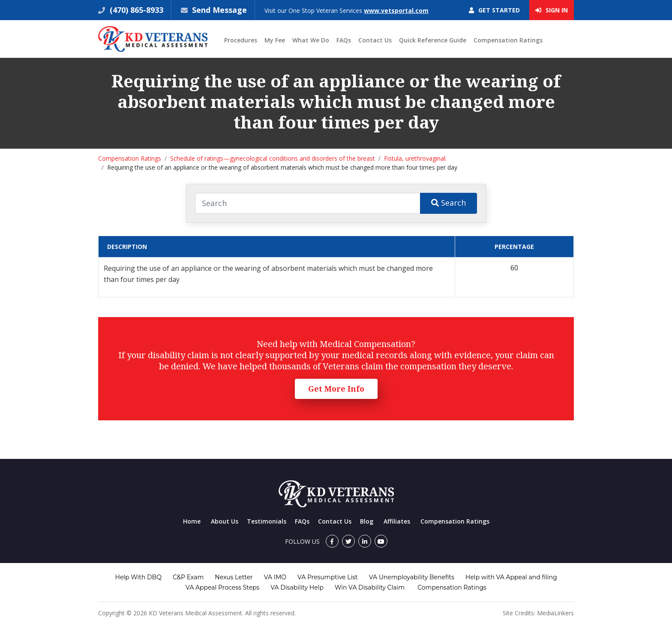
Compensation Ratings (508, 40)
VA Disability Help (297, 587)
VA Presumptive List (328, 577)
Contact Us (375, 40)
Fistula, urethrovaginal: (415, 158)
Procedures (241, 40)
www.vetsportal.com (396, 10)
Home (192, 521)
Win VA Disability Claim (370, 587)
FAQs (344, 40)
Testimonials (267, 521)
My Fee (275, 40)
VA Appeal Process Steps (222, 587)
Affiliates (397, 521)
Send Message (219, 10)
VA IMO (275, 577)
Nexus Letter (234, 577)
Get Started (494, 10)
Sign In (552, 10)
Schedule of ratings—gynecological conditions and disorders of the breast (273, 158)
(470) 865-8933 (135, 10)
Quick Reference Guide (433, 40)
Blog (367, 521)
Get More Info (336, 389)
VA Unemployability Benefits (412, 577)
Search (448, 203)
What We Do (311, 40)
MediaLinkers (555, 613)
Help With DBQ (138, 577)
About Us (225, 521)
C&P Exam (188, 577)
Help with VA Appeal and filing (511, 577)
